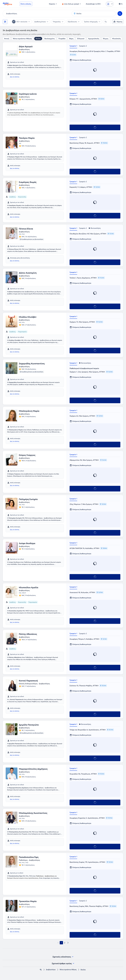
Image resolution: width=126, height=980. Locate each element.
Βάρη (71, 39)
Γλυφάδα (62, 39)
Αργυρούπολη (94, 39)
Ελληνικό (81, 39)
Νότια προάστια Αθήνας (22, 39)
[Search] (120, 14)
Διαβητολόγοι (50, 970)
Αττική (7, 39)
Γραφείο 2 (83, 46)
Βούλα (38, 39)
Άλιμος (106, 39)
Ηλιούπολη (116, 39)
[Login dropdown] (110, 4)
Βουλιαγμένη (49, 39)
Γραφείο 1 (73, 46)
